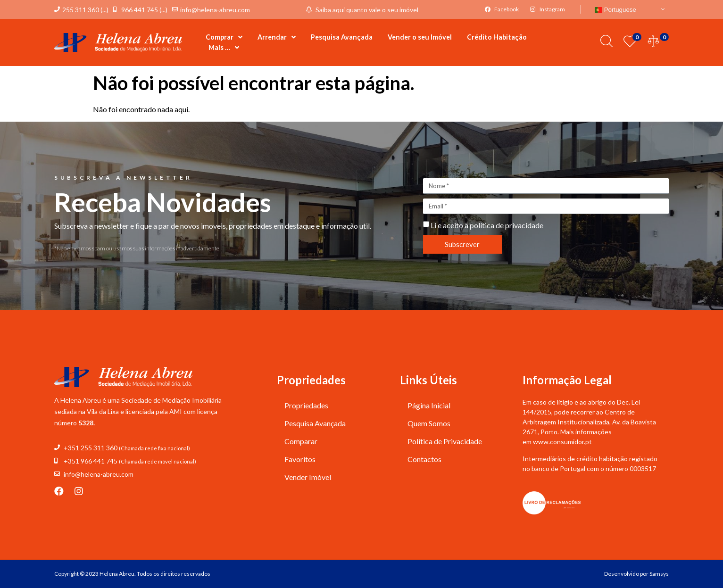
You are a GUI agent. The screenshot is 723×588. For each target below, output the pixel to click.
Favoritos (300, 459)
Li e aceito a (487, 225)
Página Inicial (429, 405)
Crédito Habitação (497, 37)
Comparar (301, 441)
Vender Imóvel (308, 477)
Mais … (224, 48)
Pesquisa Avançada (342, 37)
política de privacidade (507, 225)
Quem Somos (429, 423)
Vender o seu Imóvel (420, 37)
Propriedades (306, 405)
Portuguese (615, 10)
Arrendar (277, 37)
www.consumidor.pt (562, 442)
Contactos (424, 459)
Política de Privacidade (445, 441)
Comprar (224, 37)
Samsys (659, 574)
